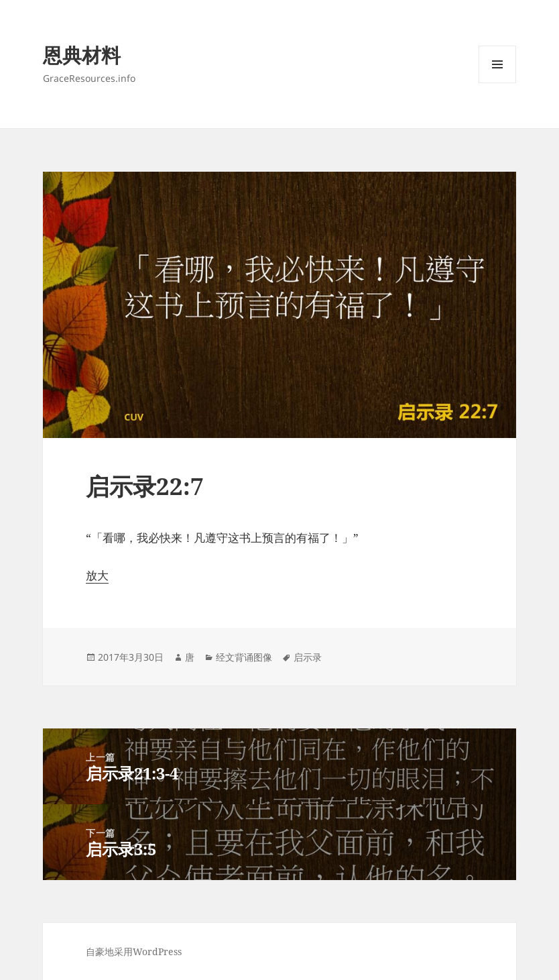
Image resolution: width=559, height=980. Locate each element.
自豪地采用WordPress (134, 951)
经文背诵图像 (244, 657)
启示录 (308, 657)
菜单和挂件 (497, 83)
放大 (97, 575)
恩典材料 (82, 55)
